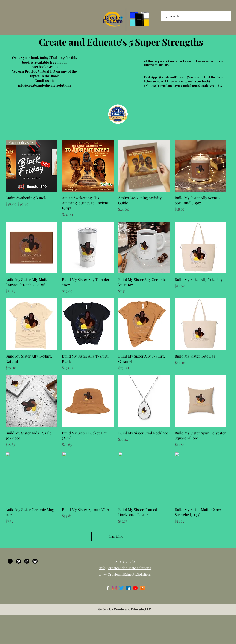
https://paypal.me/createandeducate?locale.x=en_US (185, 85)
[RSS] (142, 588)
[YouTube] (135, 588)
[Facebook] (10, 561)
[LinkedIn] (27, 561)
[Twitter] (18, 561)
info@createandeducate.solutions (44, 85)
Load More (116, 536)
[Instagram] (35, 561)
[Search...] (195, 16)
